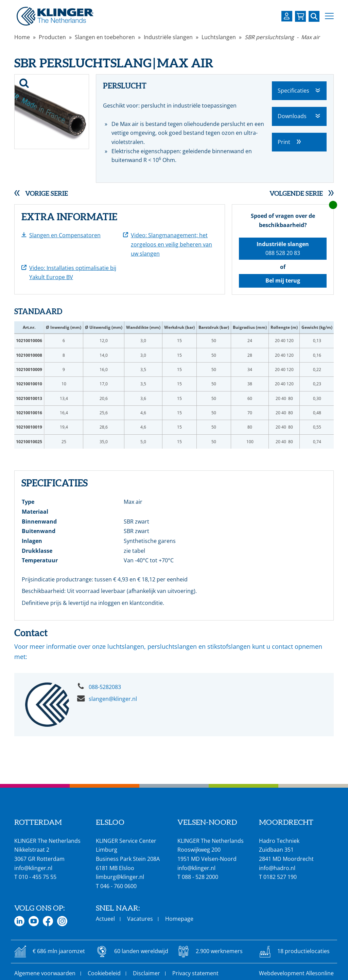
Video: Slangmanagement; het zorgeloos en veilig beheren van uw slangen (171, 244)
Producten (52, 37)
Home (22, 37)
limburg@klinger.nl (120, 877)
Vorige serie (47, 193)
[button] (329, 16)
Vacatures (140, 919)
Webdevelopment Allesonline (296, 973)
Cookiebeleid (104, 973)
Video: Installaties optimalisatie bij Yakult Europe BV (73, 272)
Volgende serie (296, 193)
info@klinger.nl (33, 868)
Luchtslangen (219, 37)
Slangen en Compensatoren (65, 235)
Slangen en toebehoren (105, 37)
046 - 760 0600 (118, 886)
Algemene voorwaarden (45, 973)
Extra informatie (69, 217)
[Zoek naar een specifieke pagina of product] (314, 16)
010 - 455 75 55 (38, 877)
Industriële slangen (168, 37)
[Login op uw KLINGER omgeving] (287, 16)
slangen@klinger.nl (113, 699)
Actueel (105, 919)
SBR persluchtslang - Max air (282, 37)
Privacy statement (195, 973)
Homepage (179, 919)
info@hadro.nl (277, 868)
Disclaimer (146, 973)
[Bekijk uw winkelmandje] (300, 16)
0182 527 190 (280, 877)
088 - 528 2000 (200, 877)
